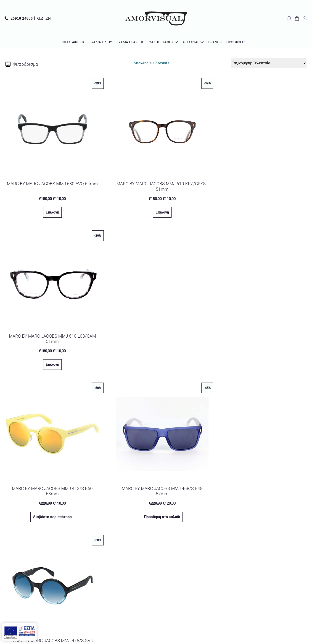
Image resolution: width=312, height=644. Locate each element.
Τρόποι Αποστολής (289, 595)
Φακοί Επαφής (161, 42)
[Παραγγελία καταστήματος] (269, 63)
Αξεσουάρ (191, 42)
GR (40, 18)
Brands (215, 42)
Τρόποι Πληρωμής (290, 602)
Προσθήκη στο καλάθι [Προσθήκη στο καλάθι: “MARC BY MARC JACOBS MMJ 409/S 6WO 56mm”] (50, 502)
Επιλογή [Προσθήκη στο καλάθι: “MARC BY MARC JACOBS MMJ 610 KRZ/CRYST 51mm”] (156, 207)
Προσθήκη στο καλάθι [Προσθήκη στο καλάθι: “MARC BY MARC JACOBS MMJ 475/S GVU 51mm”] (262, 354)
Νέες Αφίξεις (74, 42)
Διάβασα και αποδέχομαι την (152, 579)
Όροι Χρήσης (294, 571)
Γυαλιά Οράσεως (130, 42)
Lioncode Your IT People (172, 637)
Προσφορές (236, 42)
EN (48, 18)
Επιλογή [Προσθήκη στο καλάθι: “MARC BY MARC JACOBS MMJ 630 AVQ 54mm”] (50, 207)
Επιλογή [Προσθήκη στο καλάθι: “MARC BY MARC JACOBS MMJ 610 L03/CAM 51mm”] (262, 207)
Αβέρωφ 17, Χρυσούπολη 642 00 (38, 580)
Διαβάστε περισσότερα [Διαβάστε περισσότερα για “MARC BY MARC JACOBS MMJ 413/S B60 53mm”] (50, 354)
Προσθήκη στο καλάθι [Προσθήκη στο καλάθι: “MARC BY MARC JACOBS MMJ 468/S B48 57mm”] (156, 354)
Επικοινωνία (294, 556)
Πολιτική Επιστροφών (286, 587)
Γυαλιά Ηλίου (101, 42)
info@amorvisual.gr (28, 564)
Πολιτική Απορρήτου (178, 579)
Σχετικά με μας (292, 564)
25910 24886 (22, 18)
